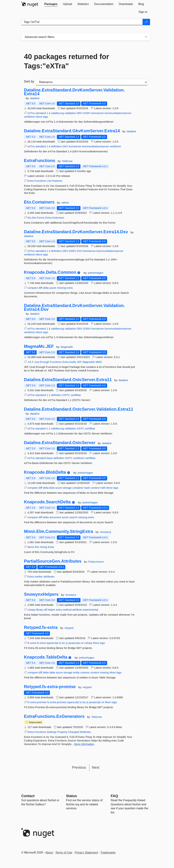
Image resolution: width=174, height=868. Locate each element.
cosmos (85, 672)
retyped (69, 628)
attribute (77, 610)
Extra (30, 181)
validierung (57, 113)
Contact (28, 796)
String (44, 547)
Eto (29, 218)
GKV (65, 146)
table (52, 672)
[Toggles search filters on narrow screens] (146, 37)
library (40, 610)
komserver (98, 113)
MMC (99, 362)
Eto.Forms (38, 218)
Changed (74, 732)
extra (70, 288)
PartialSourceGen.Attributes (53, 561)
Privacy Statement (86, 853)
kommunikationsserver (118, 113)
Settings (52, 732)
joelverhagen (96, 273)
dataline (35, 98)
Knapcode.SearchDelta (47, 502)
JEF (79, 362)
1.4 (48, 113)
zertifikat (76, 395)
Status (71, 796)
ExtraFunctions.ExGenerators (54, 716)
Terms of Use (64, 853)
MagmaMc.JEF (39, 346)
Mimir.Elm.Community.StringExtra (58, 531)
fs (28, 643)
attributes (49, 576)
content (95, 488)
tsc (63, 643)
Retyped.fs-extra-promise (50, 687)
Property (62, 732)
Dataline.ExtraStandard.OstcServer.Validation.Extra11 (79, 409)
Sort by (29, 81)
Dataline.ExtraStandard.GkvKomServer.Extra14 (72, 131)
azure (53, 288)
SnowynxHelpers (41, 594)
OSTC (66, 395)
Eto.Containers (39, 202)
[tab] (51, 4)
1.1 (48, 395)
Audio (73, 362)
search (73, 517)
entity (76, 672)
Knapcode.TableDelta (46, 657)
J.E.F (30, 362)
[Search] (146, 22)
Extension (58, 218)
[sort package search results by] (92, 82)
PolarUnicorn (96, 562)
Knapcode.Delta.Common (50, 272)
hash (87, 488)
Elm (37, 547)
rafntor (65, 203)
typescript (52, 643)
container (78, 488)
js (67, 643)
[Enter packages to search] (82, 22)
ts (60, 643)
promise (42, 702)
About (49, 853)
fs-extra (41, 643)
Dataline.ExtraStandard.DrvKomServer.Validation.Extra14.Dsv (74, 307)
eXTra (31, 113)
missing (61, 288)
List (49, 181)
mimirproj (106, 532)
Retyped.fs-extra (41, 627)
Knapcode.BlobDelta (45, 472)
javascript (74, 643)
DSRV (87, 113)
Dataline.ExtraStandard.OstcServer (60, 443)
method (67, 610)
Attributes (85, 732)
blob (52, 488)
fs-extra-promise (57, 702)
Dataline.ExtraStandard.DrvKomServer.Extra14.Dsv (76, 232)
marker (39, 576)
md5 (103, 488)
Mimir (31, 547)
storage (67, 488)
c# (82, 643)
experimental (90, 610)
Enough (45, 362)
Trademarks (108, 853)
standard (41, 113)
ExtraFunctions (40, 161)
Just (37, 362)
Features (57, 181)
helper (52, 610)
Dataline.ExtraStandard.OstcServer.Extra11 (68, 380)
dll (46, 610)
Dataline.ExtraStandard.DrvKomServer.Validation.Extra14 (74, 92)
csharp (31, 610)
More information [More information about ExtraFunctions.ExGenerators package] (84, 744)
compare (33, 288)
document (55, 517)
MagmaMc (67, 347)
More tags (42, 117)
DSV (80, 251)
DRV (80, 113)
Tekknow (67, 161)
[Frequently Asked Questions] (114, 796)
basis (50, 458)
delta (46, 288)
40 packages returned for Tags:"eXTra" (67, 61)
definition (56, 146)
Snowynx (71, 595)
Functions (40, 181)
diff (40, 288)
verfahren (30, 117)
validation (70, 113)
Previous (79, 767)
